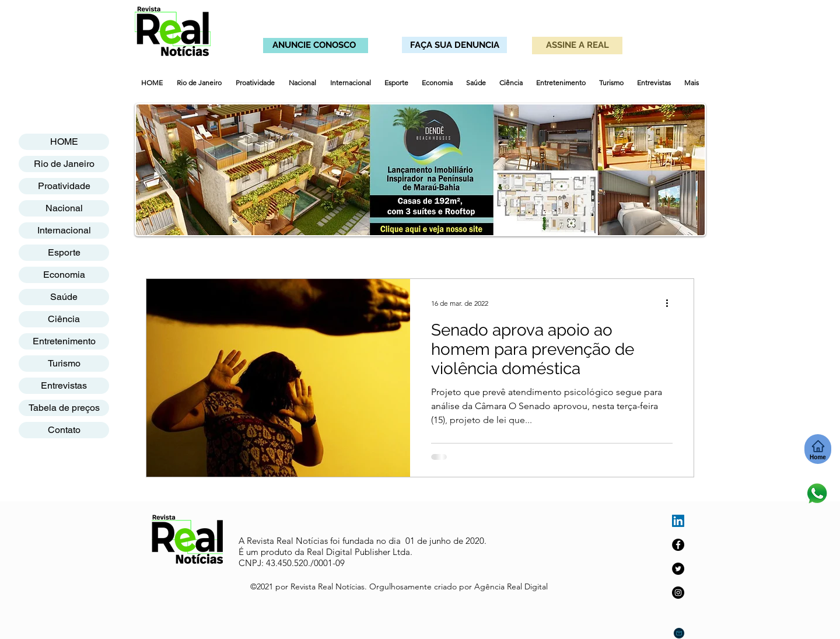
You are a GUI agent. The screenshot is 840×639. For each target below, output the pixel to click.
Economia (64, 275)
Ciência (64, 319)
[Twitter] (678, 569)
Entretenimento (64, 341)
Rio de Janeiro (64, 164)
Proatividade (64, 186)
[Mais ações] (671, 303)
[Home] (818, 449)
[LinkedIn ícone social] (678, 521)
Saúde (64, 297)
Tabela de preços (64, 408)
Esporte (64, 252)
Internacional (64, 230)
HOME (64, 142)
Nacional (64, 208)
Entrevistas (64, 385)
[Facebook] (678, 545)
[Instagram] (678, 593)
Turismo (64, 363)
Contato (64, 430)
